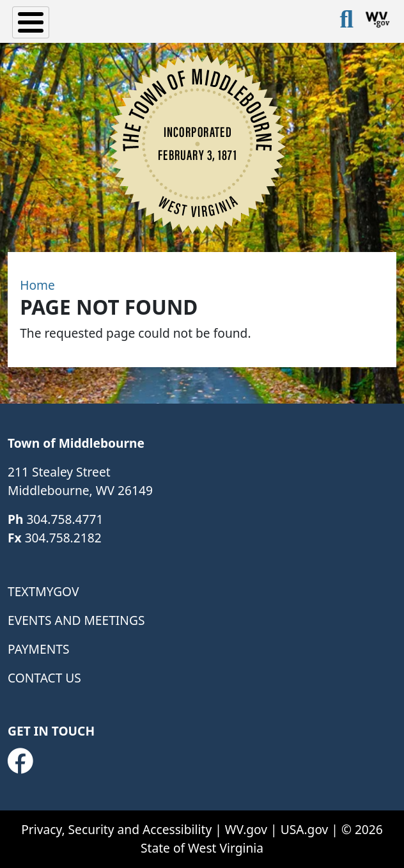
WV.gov (246, 829)
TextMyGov (43, 591)
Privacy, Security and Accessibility (116, 829)
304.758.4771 (65, 519)
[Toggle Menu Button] (31, 22)
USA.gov (305, 829)
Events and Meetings (76, 620)
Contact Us (44, 678)
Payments (38, 649)
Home (37, 285)
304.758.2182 (63, 538)
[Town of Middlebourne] (197, 144)
